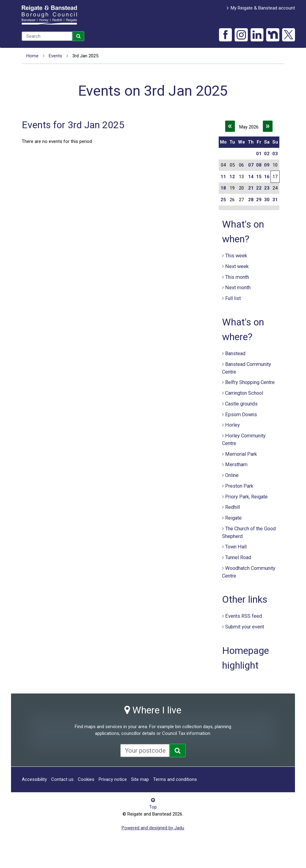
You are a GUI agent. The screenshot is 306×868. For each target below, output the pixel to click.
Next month (238, 288)
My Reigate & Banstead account (263, 8)
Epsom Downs (241, 415)
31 (275, 200)
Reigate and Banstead (49, 15)
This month (237, 277)
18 (223, 188)
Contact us (62, 779)
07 (251, 165)
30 (267, 200)
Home (32, 56)
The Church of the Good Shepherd (249, 532)
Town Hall (236, 547)
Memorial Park (241, 454)
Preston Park (239, 486)
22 (259, 188)
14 (251, 177)
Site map (140, 779)
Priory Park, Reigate (246, 497)
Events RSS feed (244, 616)
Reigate (233, 518)
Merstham (236, 465)
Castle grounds (241, 404)
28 (251, 200)
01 (259, 154)
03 (275, 154)
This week (236, 256)
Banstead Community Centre (247, 368)
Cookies (86, 779)
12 (232, 177)
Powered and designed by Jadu (153, 828)
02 (267, 154)
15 (259, 177)
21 (251, 188)
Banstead (235, 353)
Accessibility (34, 779)
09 (267, 165)
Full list (233, 298)
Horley (232, 425)
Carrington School (244, 393)
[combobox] (47, 36)
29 (259, 200)
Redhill (232, 507)
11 (223, 177)
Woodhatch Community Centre (249, 572)
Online (232, 475)
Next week (237, 266)
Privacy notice (113, 779)
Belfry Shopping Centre (250, 382)
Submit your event (245, 627)
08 (259, 165)
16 (267, 177)
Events (55, 56)
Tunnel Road (238, 557)
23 (267, 188)
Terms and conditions (175, 779)
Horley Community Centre (244, 440)
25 (223, 200)
